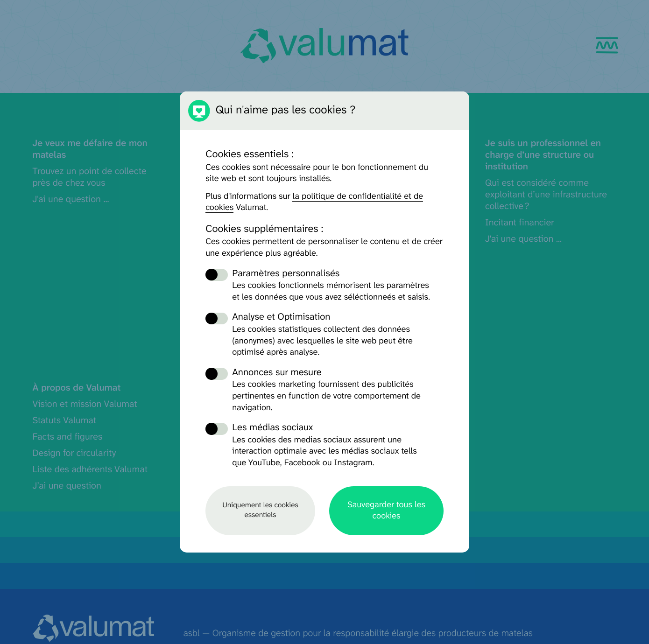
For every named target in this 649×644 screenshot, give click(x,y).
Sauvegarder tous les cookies (386, 510)
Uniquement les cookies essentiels (260, 510)
